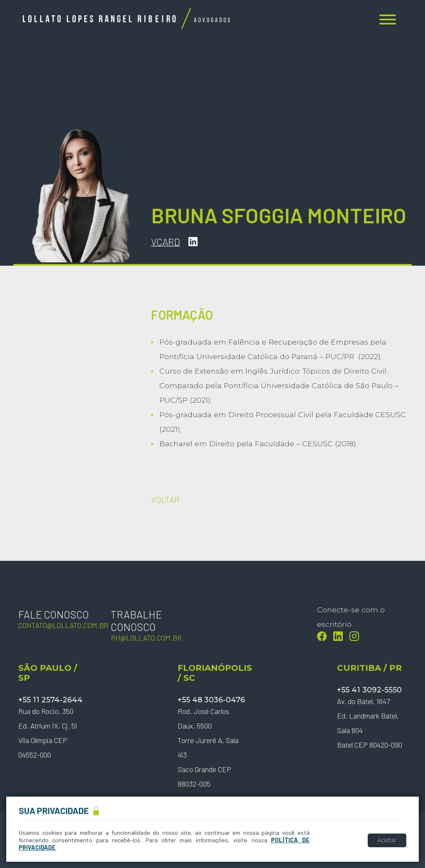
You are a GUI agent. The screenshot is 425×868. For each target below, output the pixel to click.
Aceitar (387, 840)
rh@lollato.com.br (146, 638)
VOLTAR (165, 499)
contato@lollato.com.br (63, 625)
